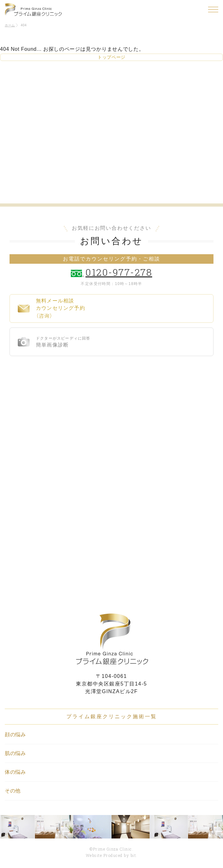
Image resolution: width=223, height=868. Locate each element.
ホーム (10, 25)
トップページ (111, 57)
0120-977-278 (119, 272)
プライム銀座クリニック (111, 639)
